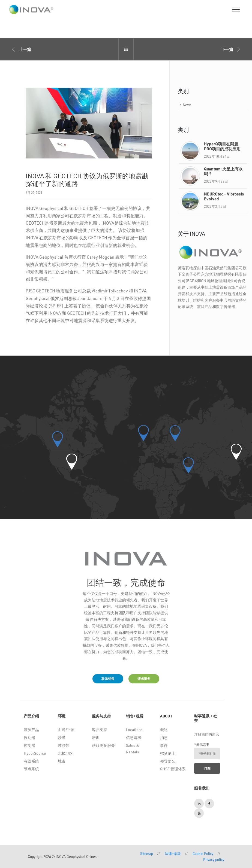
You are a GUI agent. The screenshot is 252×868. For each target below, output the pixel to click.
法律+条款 (173, 853)
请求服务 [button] (144, 678)
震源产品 (31, 730)
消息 (164, 737)
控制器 (29, 745)
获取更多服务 (103, 745)
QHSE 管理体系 (173, 769)
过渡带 (64, 745)
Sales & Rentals (133, 749)
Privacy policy (214, 859)
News (187, 105)
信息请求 (134, 737)
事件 (164, 745)
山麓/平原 (66, 730)
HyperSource (35, 753)
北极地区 (65, 753)
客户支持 (100, 730)
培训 (96, 737)
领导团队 (168, 761)
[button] (72, 462)
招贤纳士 (168, 753)
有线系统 (31, 761)
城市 (62, 761)
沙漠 (62, 737)
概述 (164, 730)
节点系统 (31, 769)
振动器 (29, 737)
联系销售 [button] (108, 678)
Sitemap (147, 853)
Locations (134, 730)
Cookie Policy (203, 853)
